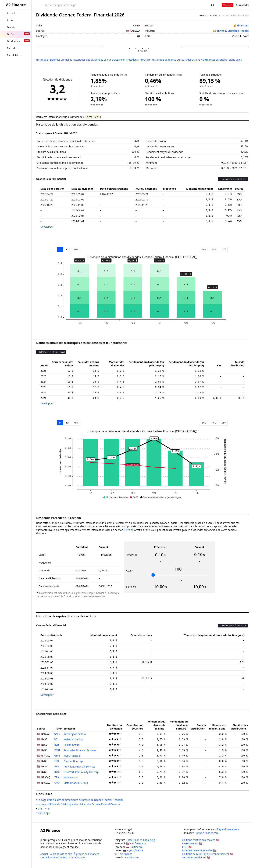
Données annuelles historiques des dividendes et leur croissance (87, 60)
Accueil (203, 15)
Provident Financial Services (79, 767)
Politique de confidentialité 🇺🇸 (199, 850)
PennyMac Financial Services (80, 750)
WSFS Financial (72, 756)
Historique (42, 60)
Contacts (74, 857)
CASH (57, 783)
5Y (60, 249)
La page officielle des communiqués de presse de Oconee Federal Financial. (81, 800)
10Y (68, 249)
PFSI (57, 750)
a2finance (137, 847)
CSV (223, 249)
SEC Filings (44, 813)
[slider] (153, 575)
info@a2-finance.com (227, 829)
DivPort (128, 530)
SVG (203, 249)
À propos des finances (87, 854)
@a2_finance (136, 850)
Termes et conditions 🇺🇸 (196, 857)
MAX (76, 249)
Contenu (62, 857)
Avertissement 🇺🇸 (192, 843)
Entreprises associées (215, 60)
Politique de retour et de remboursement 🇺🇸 (207, 854)
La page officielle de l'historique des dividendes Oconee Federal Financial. (80, 804)
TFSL (57, 777)
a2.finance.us (139, 843)
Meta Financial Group (76, 783)
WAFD (57, 734)
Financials (243, 25)
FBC (57, 761)
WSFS (57, 756)
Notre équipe (48, 857)
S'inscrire (228, 5)
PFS (57, 767)
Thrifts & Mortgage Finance (233, 31)
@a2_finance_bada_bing (141, 840)
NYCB (57, 772)
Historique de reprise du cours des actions (176, 60)
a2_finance (126, 854)
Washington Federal (75, 734)
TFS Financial (71, 777)
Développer (47, 227)
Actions (214, 15)
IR (50, 809)
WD (56, 739)
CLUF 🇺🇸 (187, 847)
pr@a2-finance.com (207, 833)
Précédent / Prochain (138, 60)
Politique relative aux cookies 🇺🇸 (200, 840)
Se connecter (243, 5)
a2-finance (133, 857)
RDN (57, 745)
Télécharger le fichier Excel (233, 179)
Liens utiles (235, 60)
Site (40, 809)
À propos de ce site (61, 854)
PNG (213, 249)
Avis (83, 857)
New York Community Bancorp (81, 772)
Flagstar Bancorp (73, 761)
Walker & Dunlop (73, 739)
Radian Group (72, 745)
